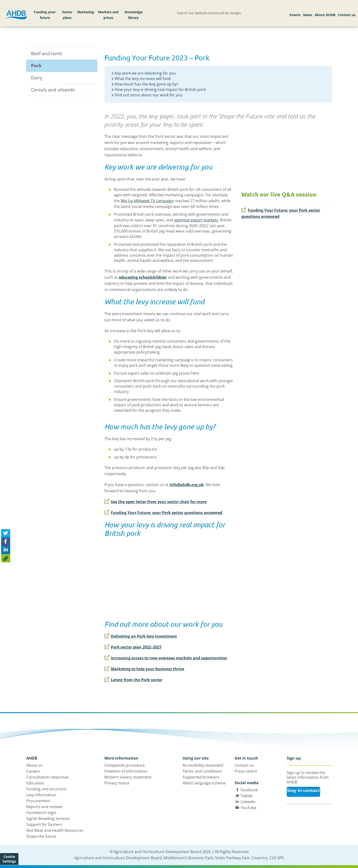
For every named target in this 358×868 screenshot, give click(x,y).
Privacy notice (117, 783)
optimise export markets (196, 220)
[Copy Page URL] (6, 558)
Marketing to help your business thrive (144, 669)
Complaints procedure (125, 765)
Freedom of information (126, 771)
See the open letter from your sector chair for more (156, 502)
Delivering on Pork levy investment (141, 636)
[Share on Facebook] (6, 542)
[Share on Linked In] (6, 550)
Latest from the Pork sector (133, 680)
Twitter (247, 796)
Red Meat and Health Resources (55, 830)
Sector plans (67, 15)
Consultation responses (48, 777)
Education (35, 783)
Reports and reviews (45, 807)
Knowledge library (134, 15)
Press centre (246, 771)
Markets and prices (108, 15)
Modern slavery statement (128, 777)
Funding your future (45, 15)
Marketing (86, 12)
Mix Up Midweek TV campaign (147, 201)
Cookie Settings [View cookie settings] (9, 859)
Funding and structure (46, 789)
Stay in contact (303, 790)
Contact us (347, 15)
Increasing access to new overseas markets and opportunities (166, 658)
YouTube (248, 808)
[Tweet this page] (6, 533)
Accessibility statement (203, 765)
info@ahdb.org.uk (187, 485)
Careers (33, 771)
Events (295, 15)
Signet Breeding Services (48, 819)
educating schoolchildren (143, 277)
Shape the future (41, 836)
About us (34, 765)
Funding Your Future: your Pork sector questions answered (281, 213)
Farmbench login (41, 813)
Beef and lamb (47, 54)
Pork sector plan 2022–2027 (133, 647)
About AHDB (325, 15)
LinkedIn (248, 802)
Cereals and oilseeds (53, 90)
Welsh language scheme (204, 783)
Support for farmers (44, 824)
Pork (36, 66)
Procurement (38, 801)
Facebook (249, 790)
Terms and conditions (202, 771)
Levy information (41, 795)
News (308, 15)
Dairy (37, 78)
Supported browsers (201, 777)
